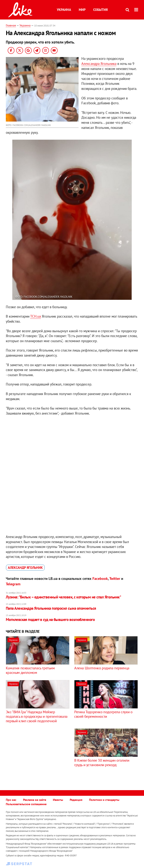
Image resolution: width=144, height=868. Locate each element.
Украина (64, 10)
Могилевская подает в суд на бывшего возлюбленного (50, 620)
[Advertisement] (37, 755)
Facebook (100, 579)
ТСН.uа (36, 316)
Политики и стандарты (104, 800)
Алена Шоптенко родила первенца (102, 668)
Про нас (11, 800)
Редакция (76, 800)
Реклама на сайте (35, 800)
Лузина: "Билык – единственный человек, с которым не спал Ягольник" (63, 597)
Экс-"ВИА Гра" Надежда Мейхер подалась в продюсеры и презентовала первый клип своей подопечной (37, 716)
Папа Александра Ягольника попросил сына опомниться (51, 608)
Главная (11, 25)
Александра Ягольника (99, 64)
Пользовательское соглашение (26, 804)
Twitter (115, 579)
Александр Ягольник (25, 568)
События (100, 10)
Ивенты (58, 800)
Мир (82, 10)
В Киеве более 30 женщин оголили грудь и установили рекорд (102, 763)
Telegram (13, 584)
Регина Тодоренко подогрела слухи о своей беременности (103, 714)
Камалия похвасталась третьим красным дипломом (30, 670)
